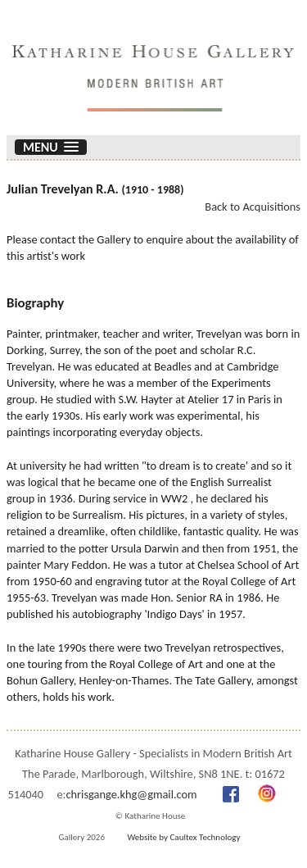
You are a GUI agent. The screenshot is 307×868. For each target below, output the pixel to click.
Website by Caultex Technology (183, 837)
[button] (51, 147)
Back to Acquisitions (253, 207)
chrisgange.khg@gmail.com (131, 794)
